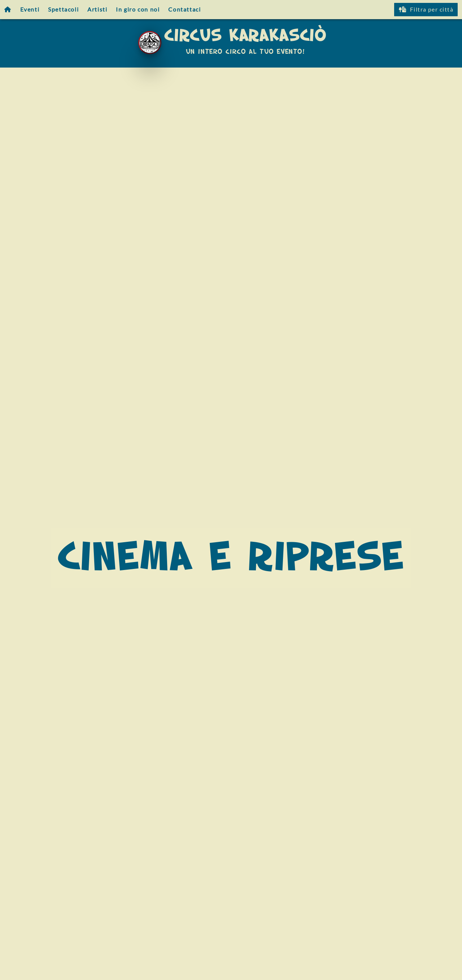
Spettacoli (63, 9)
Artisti (97, 9)
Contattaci (184, 9)
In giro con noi (138, 9)
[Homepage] (8, 10)
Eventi (30, 9)
